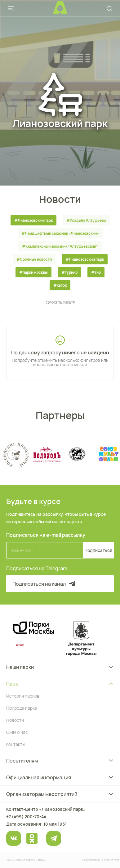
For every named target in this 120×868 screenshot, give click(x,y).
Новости (15, 720)
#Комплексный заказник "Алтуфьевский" (60, 246)
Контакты (16, 744)
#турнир (69, 272)
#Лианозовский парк (33, 220)
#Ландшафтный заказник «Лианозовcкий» (60, 233)
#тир (96, 272)
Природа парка (22, 708)
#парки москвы (33, 272)
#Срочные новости (34, 259)
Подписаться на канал (44, 584)
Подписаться (98, 550)
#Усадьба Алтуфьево (86, 220)
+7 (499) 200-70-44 (26, 817)
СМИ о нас (17, 732)
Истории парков (23, 696)
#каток (60, 285)
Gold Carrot (111, 860)
